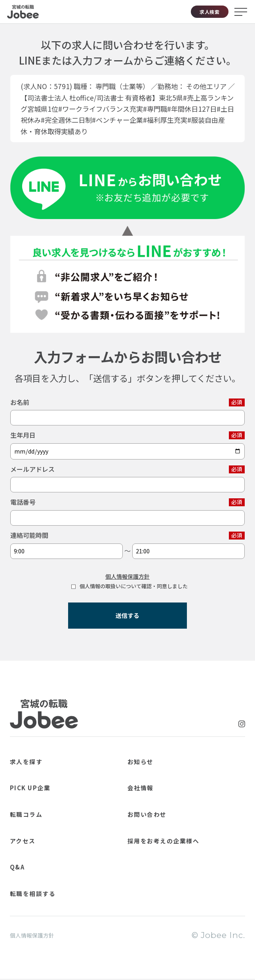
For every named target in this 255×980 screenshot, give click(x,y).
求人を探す (34, 760)
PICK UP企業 (40, 786)
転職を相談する (44, 892)
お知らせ (147, 760)
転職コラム (34, 813)
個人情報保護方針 (127, 576)
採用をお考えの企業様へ (180, 839)
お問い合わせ (156, 813)
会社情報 (147, 786)
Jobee (23, 12)
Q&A (21, 866)
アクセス (29, 839)
